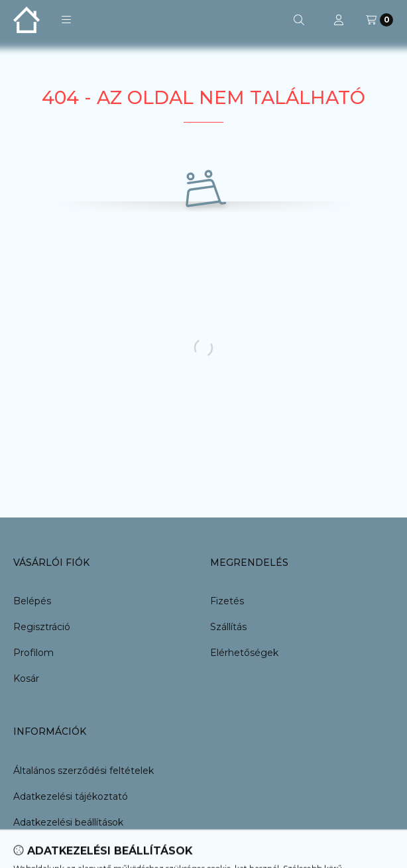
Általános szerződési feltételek (84, 771)
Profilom (33, 653)
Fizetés (227, 601)
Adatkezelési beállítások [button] (68, 822)
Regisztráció (42, 627)
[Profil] (339, 20)
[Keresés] (299, 20)
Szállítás (228, 627)
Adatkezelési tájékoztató (71, 796)
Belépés (32, 601)
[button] (66, 20)
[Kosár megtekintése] (379, 20)
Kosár (26, 678)
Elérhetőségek (244, 653)
